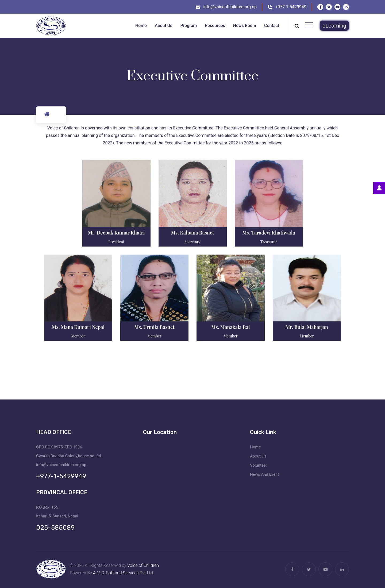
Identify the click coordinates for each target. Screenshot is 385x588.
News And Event (264, 474)
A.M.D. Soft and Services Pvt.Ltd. (124, 573)
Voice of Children (143, 565)
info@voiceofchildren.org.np (230, 7)
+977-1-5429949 (291, 7)
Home (255, 447)
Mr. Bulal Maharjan (307, 327)
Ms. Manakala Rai (230, 327)
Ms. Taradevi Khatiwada (269, 233)
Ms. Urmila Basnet (155, 327)
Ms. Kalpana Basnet (192, 233)
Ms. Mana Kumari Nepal (78, 327)
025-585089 (55, 528)
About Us (258, 456)
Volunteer (259, 465)
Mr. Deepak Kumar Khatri (116, 233)
